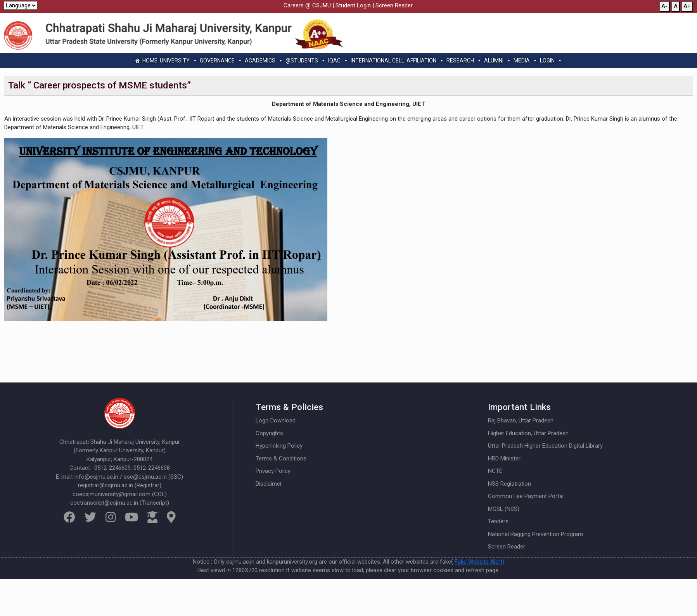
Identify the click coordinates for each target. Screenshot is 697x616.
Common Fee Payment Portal (526, 496)
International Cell (377, 61)
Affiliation (425, 61)
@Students (306, 61)
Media (526, 61)
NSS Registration (509, 484)
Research (464, 61)
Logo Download (276, 420)
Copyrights (269, 433)
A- (664, 6)
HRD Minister (504, 459)
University (179, 61)
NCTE (495, 471)
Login (551, 61)
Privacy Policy (273, 471)
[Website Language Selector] (21, 5)
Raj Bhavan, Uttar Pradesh (521, 420)
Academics (264, 61)
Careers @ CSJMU (307, 5)
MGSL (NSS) (504, 509)
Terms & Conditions (281, 459)
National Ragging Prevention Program (535, 534)
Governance (221, 61)
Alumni (498, 61)
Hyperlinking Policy (279, 446)
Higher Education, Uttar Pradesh (528, 433)
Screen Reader (394, 5)
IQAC (338, 61)
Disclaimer (269, 484)
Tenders (498, 521)
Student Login (353, 5)
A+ (687, 6)
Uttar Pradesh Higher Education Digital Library (545, 446)
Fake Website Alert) (479, 562)
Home (150, 61)
